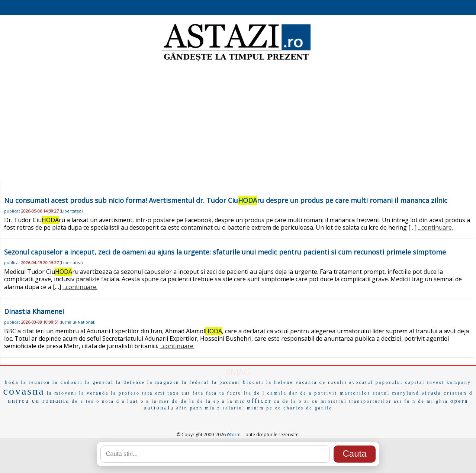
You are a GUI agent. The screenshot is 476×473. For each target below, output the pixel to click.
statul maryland (396, 393)
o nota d (108, 401)
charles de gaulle (308, 408)
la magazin (163, 382)
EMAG (238, 372)
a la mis (233, 401)
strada (432, 393)
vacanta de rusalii (321, 382)
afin (182, 408)
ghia (442, 401)
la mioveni (62, 393)
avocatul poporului (376, 382)
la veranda (94, 393)
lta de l (255, 393)
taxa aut (179, 393)
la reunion (36, 382)
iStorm (234, 435)
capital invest (425, 382)
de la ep (208, 401)
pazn (197, 408)
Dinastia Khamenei (34, 311)
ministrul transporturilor (356, 401)
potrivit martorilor (342, 393)
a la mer (158, 401)
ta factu (231, 393)
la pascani (226, 382)
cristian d (458, 393)
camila (277, 393)
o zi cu (308, 401)
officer (260, 401)
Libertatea (71, 211)
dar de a (300, 393)
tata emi (154, 393)
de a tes (83, 401)
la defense (131, 382)
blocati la (257, 382)
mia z (213, 408)
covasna (24, 391)
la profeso (125, 393)
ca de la (285, 401)
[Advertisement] (238, 123)
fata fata (205, 393)
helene (284, 382)
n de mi (423, 401)
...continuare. (435, 227)
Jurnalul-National (78, 322)
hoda (12, 382)
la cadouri (68, 382)
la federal (196, 382)
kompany (459, 382)
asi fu (402, 401)
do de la (183, 401)
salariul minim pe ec (252, 408)
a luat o (133, 401)
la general (99, 382)
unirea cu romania (39, 401)
